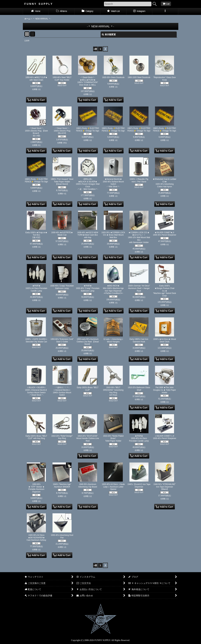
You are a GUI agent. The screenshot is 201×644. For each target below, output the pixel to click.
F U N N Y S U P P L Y (38, 4)
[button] (165, 11)
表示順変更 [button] (109, 34)
